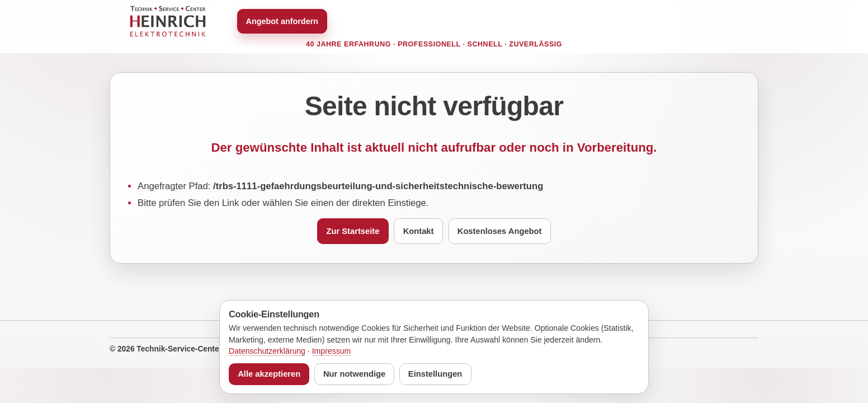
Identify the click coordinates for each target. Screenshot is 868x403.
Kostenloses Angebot (500, 231)
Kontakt (419, 231)
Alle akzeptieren (269, 374)
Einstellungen (435, 374)
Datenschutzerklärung (267, 351)
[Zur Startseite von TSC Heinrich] (168, 21)
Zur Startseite (353, 231)
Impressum (332, 351)
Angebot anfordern (282, 21)
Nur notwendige (354, 374)
